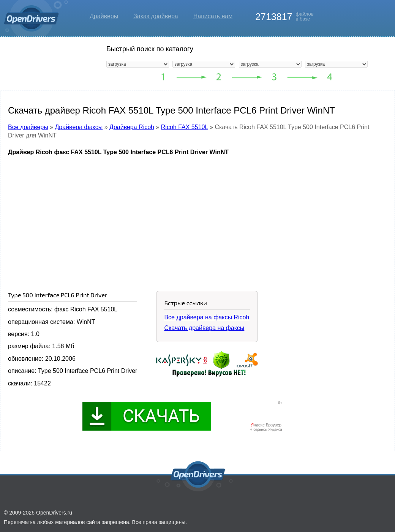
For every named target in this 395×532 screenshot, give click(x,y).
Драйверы (104, 16)
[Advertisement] (197, 218)
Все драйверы (28, 127)
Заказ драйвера (156, 16)
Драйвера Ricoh (132, 127)
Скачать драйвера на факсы (204, 328)
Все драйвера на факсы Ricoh (207, 317)
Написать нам (213, 16)
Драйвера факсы (79, 127)
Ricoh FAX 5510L (185, 127)
